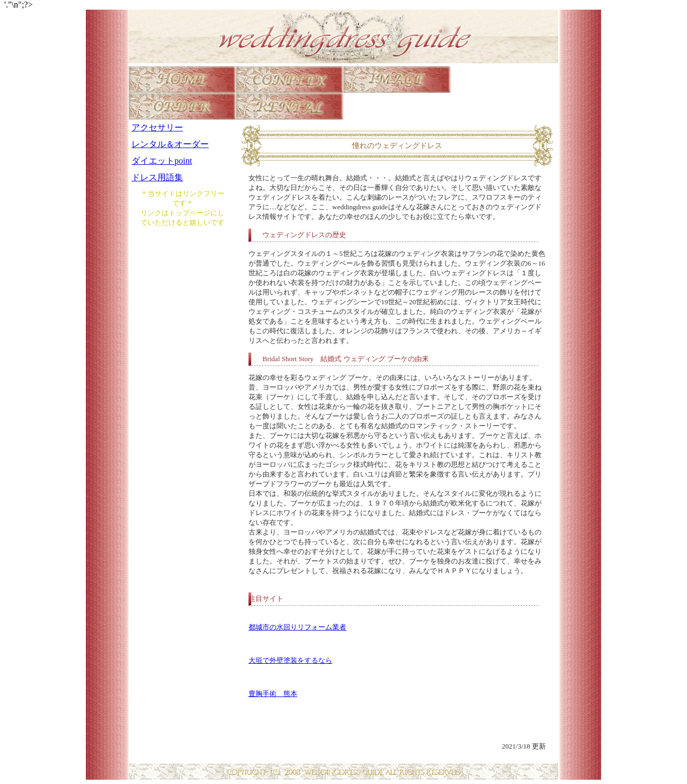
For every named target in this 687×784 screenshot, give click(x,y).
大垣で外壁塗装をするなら (290, 660)
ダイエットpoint (162, 161)
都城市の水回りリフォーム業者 (297, 627)
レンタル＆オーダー (170, 144)
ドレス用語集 (157, 177)
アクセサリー (157, 127)
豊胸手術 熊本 (273, 694)
